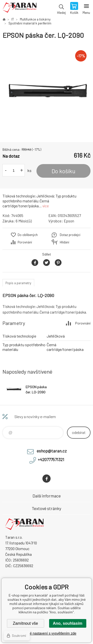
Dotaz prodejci (70, 235)
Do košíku (63, 171)
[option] (46, 91)
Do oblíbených (28, 235)
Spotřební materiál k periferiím (30, 23)
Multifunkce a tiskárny (35, 19)
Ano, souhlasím (68, 623)
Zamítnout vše (25, 623)
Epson (69, 221)
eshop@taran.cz (52, 451)
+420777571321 (51, 459)
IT (13, 19)
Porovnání (25, 242)
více (46, 206)
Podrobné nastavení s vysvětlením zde (46, 633)
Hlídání (64, 242)
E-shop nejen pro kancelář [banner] (19, 9)
